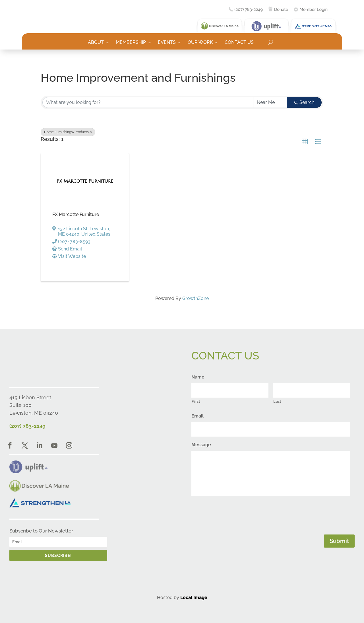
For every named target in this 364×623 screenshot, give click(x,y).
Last (277, 401)
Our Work (200, 43)
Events (167, 43)
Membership (131, 43)
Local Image (194, 598)
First (196, 401)
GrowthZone (196, 298)
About (96, 43)
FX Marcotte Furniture (76, 214)
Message (201, 445)
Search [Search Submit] (304, 102)
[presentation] (235, 514)
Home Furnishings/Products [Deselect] (68, 132)
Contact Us (239, 43)
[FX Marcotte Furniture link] (85, 181)
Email (197, 416)
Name (198, 377)
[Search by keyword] (148, 102)
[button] (305, 142)
